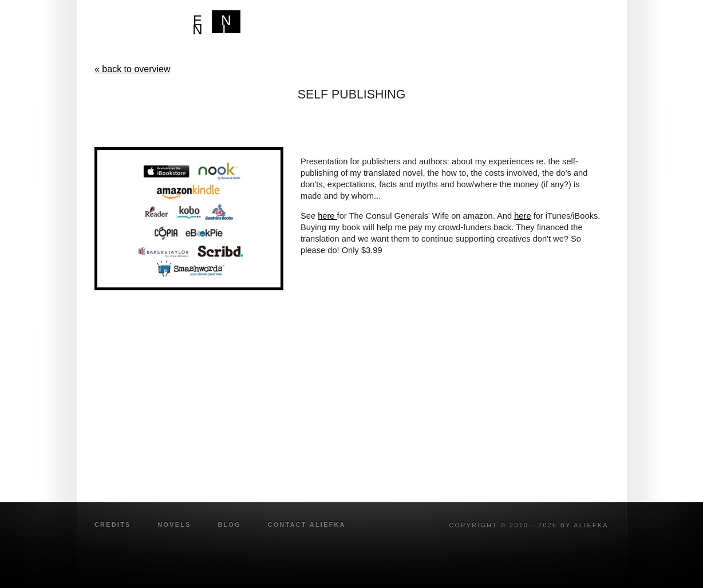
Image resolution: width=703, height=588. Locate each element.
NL (226, 23)
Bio (448, 25)
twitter (604, 541)
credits (113, 524)
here (327, 216)
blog (586, 25)
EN (197, 23)
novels (174, 524)
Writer (491, 25)
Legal (541, 25)
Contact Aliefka (307, 524)
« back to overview (133, 69)
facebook (589, 541)
